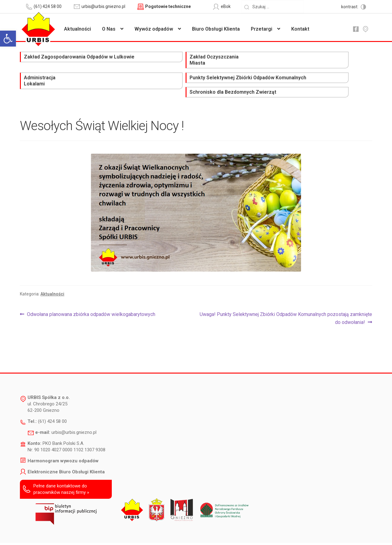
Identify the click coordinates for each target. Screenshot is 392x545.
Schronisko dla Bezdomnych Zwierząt (331, 60)
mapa (365, 29)
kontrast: (350, 7)
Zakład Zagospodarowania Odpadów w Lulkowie (48, 64)
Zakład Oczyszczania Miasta (119, 60)
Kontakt (300, 29)
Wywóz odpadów (154, 29)
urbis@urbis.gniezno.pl (74, 410)
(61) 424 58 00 (52, 399)
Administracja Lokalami (181, 60)
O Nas (109, 29)
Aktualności (77, 29)
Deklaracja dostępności (107, 532)
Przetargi (262, 29)
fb (356, 29)
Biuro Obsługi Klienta (216, 29)
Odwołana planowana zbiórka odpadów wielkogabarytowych (91, 292)
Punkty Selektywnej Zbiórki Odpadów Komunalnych (258, 64)
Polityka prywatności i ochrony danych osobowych (180, 532)
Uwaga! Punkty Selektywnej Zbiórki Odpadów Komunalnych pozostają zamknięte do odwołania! (286, 295)
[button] (8, 39)
